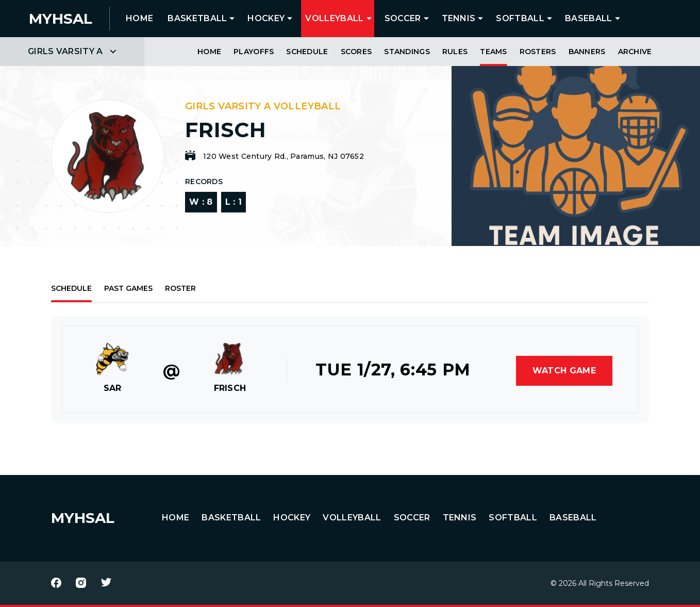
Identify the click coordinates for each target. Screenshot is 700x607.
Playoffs (254, 52)
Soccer (403, 18)
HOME (139, 18)
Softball (520, 18)
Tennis (459, 18)
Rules (455, 52)
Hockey (266, 18)
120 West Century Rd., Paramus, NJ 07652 (284, 156)
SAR (113, 388)
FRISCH (230, 388)
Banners (587, 52)
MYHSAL (83, 518)
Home (209, 52)
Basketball (197, 18)
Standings (407, 52)
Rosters (538, 52)
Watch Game (564, 371)
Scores (356, 52)
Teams (493, 52)
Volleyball (334, 18)
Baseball (589, 18)
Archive (635, 52)
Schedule (307, 52)
